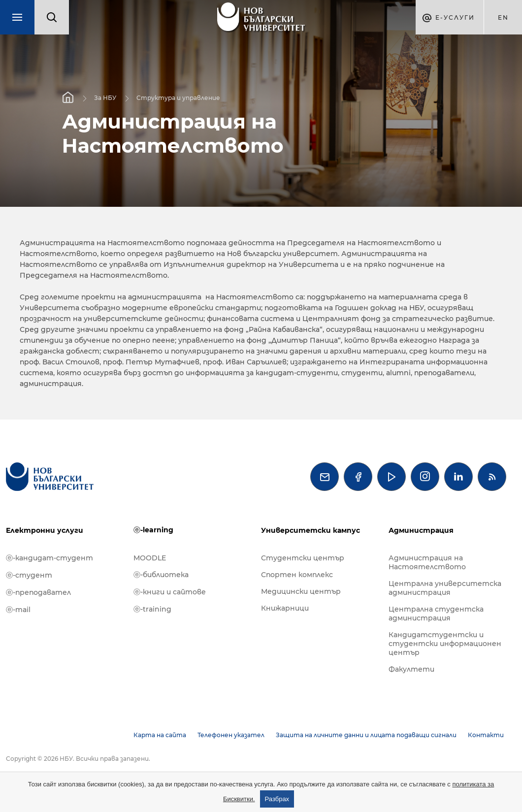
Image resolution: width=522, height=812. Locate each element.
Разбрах (277, 799)
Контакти (486, 735)
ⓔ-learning (153, 530)
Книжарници (285, 608)
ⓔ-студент (29, 575)
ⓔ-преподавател (38, 592)
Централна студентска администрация (436, 614)
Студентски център (303, 558)
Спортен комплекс (297, 575)
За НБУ (105, 98)
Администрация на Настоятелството (427, 562)
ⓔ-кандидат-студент (49, 558)
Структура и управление (178, 98)
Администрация (421, 530)
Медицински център (301, 591)
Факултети (411, 669)
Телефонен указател (231, 735)
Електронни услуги (45, 530)
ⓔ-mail (18, 610)
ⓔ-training (152, 609)
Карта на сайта (160, 735)
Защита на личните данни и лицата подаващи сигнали (366, 735)
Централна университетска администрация (445, 588)
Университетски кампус (310, 530)
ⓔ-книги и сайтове (170, 592)
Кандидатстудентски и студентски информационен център (445, 644)
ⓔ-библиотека (161, 575)
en (503, 17)
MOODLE (150, 558)
